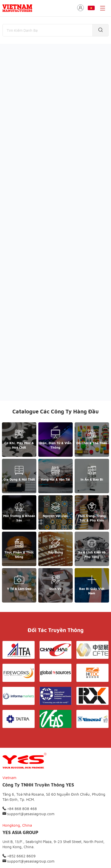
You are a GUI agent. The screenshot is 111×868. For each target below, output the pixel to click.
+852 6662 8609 (19, 803)
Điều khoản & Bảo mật (58, 836)
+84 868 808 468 (20, 755)
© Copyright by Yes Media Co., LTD (28, 855)
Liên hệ (87, 836)
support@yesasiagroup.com (28, 760)
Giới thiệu (26, 836)
